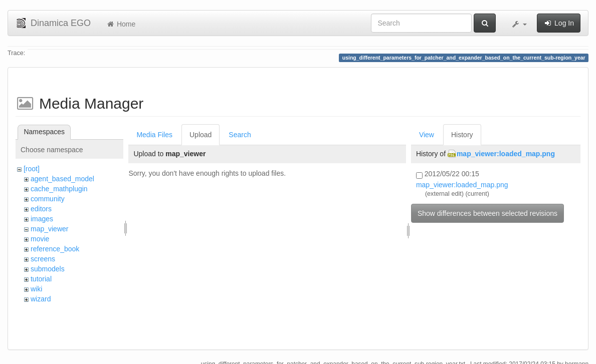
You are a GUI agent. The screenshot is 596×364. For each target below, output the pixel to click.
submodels (48, 269)
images (42, 219)
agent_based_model (62, 179)
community (48, 199)
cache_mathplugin (59, 189)
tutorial (41, 279)
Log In (559, 23)
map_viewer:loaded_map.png (506, 154)
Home (121, 24)
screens (43, 259)
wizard (41, 299)
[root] (32, 169)
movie (40, 239)
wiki (36, 289)
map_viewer (49, 229)
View (427, 135)
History (462, 135)
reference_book (55, 249)
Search (240, 135)
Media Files (154, 135)
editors (41, 209)
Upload (201, 135)
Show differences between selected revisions (487, 213)
